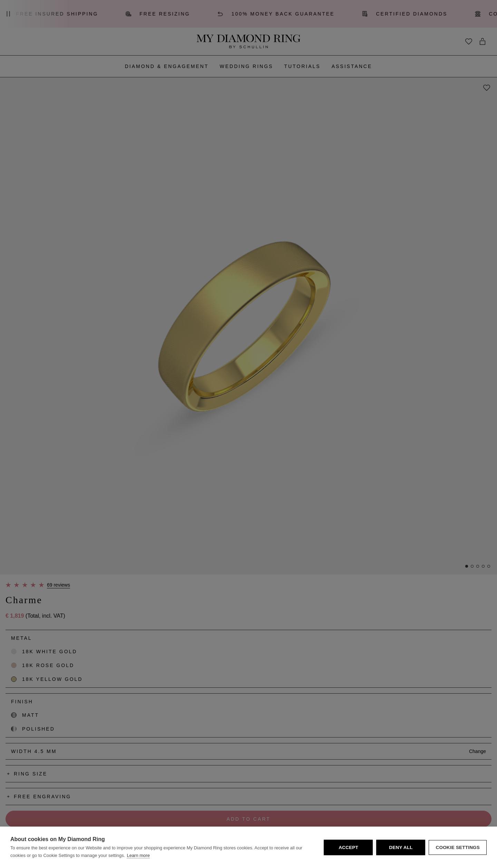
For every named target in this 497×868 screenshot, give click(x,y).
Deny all (401, 847)
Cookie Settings (458, 847)
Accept (348, 847)
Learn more (138, 855)
